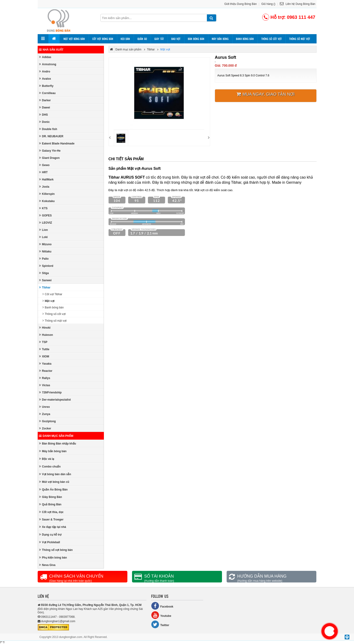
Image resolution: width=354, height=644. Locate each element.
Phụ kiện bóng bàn (53, 557)
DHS (43, 115)
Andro (45, 71)
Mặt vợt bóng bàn (74, 39)
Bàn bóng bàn (196, 39)
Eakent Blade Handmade (57, 143)
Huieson (46, 335)
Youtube (161, 615)
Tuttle (44, 349)
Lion (43, 230)
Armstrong (48, 64)
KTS (43, 208)
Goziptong (47, 421)
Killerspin (47, 194)
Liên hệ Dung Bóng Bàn (298, 4)
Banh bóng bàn (245, 39)
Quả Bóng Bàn (50, 504)
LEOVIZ (46, 223)
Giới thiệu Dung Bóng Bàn (240, 4)
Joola (44, 187)
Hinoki (45, 328)
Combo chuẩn (50, 466)
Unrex (45, 407)
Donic (44, 122)
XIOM (44, 356)
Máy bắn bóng (220, 39)
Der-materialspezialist (55, 400)
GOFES (45, 215)
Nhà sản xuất (51, 50)
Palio (44, 259)
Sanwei (45, 280)
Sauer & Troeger (51, 519)
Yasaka (45, 364)
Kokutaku (47, 201)
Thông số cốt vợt (271, 39)
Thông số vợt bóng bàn (56, 550)
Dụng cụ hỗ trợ (50, 534)
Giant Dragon (49, 158)
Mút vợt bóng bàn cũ (54, 482)
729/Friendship (50, 392)
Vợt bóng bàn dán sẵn (55, 474)
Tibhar (45, 287)
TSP (43, 342)
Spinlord (46, 266)
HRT (43, 172)
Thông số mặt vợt (300, 39)
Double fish (48, 129)
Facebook (162, 606)
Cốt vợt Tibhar (52, 294)
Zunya (45, 414)
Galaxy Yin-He (50, 151)
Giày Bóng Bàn (51, 497)
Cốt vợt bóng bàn (103, 39)
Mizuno (45, 244)
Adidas (45, 57)
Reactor (46, 371)
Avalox (45, 79)
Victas (45, 385)
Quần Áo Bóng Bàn (53, 489)
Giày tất (159, 39)
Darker (45, 100)
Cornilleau (47, 93)
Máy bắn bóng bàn (53, 451)
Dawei (45, 107)
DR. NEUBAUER (51, 136)
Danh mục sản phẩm (56, 436)
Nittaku (45, 251)
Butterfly (46, 86)
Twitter (160, 624)
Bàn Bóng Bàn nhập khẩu (58, 443)
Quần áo (142, 39)
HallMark (46, 179)
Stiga (44, 273)
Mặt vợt (49, 301)
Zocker (45, 428)
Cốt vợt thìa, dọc (51, 512)
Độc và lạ (47, 459)
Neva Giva (47, 565)
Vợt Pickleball (50, 542)
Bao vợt (176, 39)
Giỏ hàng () (268, 4)
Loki (43, 237)
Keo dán (125, 39)
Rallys (45, 378)
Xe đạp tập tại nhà (53, 527)
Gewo (44, 165)
